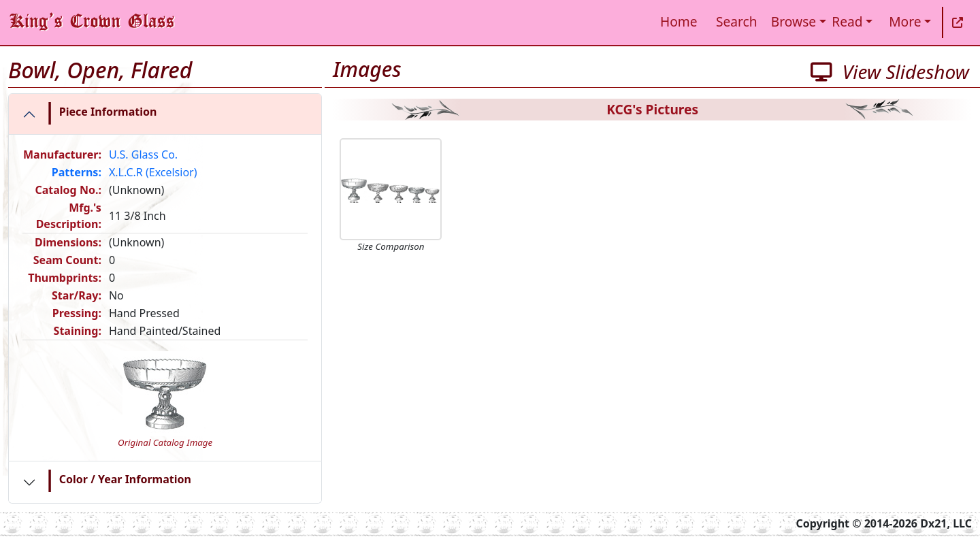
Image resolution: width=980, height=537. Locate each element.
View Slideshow (890, 71)
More (905, 21)
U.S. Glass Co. (143, 154)
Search (737, 21)
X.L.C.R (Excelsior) (153, 172)
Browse (794, 21)
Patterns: (77, 172)
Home (679, 21)
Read (847, 21)
